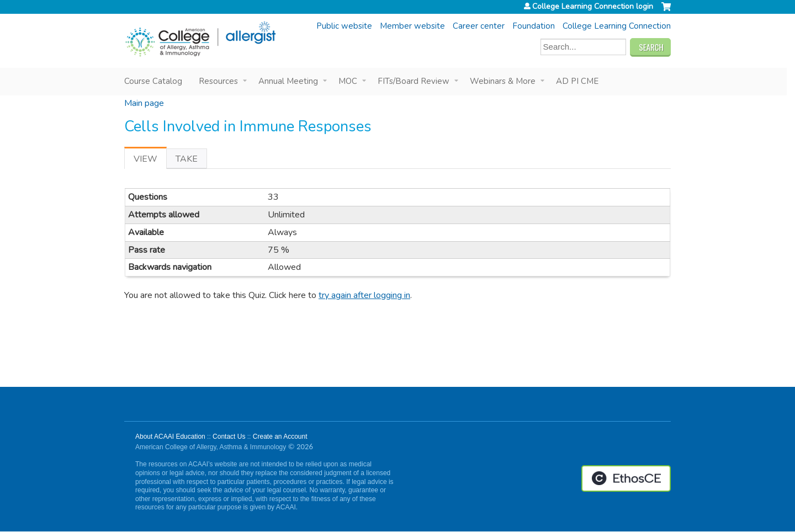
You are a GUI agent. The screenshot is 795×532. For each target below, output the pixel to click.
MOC (348, 81)
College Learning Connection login (593, 7)
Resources (218, 81)
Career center (479, 26)
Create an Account (280, 437)
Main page (144, 103)
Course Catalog (153, 81)
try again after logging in (364, 295)
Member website (412, 26)
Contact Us (229, 437)
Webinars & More (503, 81)
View (150, 161)
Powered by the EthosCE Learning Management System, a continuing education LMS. (626, 478)
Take (187, 159)
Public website (344, 26)
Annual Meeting (288, 81)
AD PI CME (577, 81)
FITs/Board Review (414, 81)
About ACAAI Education (170, 437)
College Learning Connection (617, 26)
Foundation (534, 26)
